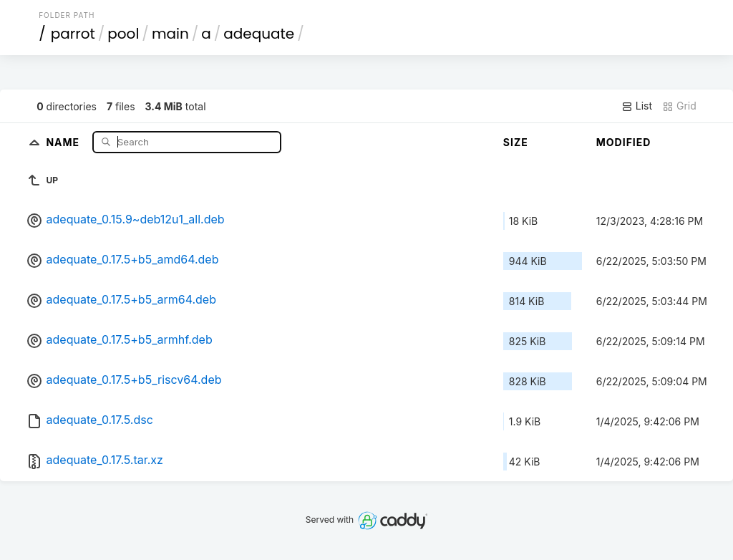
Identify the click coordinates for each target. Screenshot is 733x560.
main (170, 34)
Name (64, 141)
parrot (73, 34)
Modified (624, 142)
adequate (259, 34)
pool (123, 34)
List (637, 106)
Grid (679, 106)
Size (516, 142)
